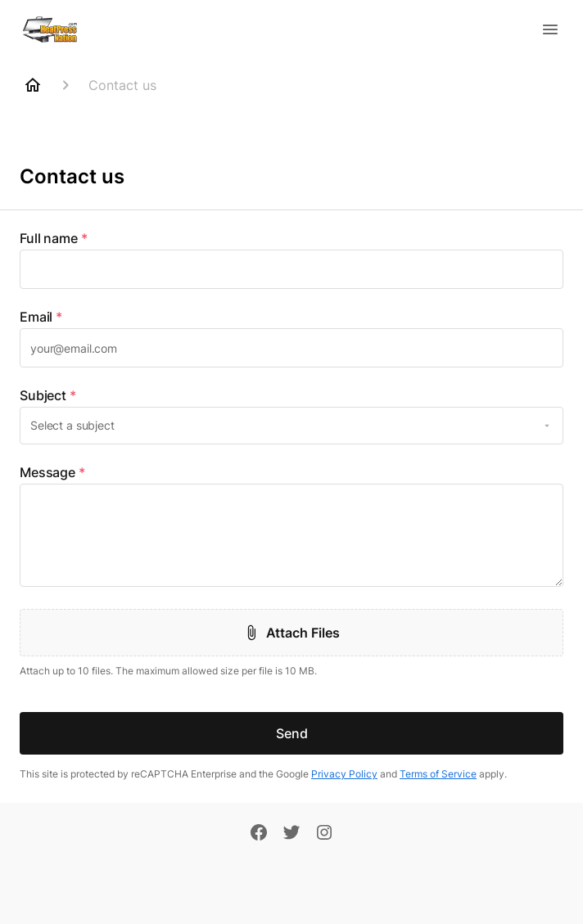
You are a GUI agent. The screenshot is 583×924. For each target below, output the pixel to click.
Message (52, 472)
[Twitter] (291, 834)
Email (41, 317)
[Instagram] (324, 834)
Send (292, 733)
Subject (48, 395)
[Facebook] (259, 834)
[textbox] (291, 269)
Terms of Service (438, 774)
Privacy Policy (344, 774)
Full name (54, 238)
